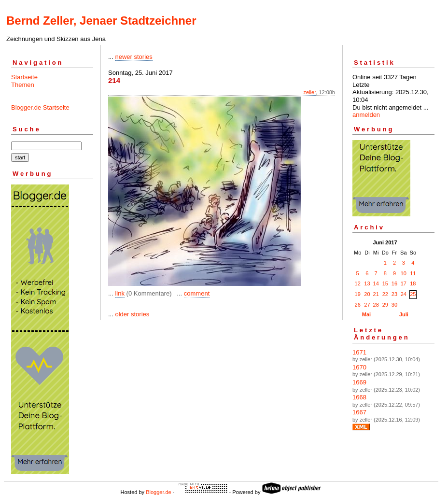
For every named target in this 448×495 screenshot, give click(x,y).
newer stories (133, 57)
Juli (404, 314)
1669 (359, 382)
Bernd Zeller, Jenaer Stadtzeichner (101, 21)
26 (358, 305)
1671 (359, 352)
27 (367, 305)
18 (413, 283)
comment (197, 293)
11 (413, 273)
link (120, 293)
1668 (359, 397)
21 (376, 294)
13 (367, 283)
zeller (310, 92)
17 (404, 283)
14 (376, 283)
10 (404, 273)
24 (404, 294)
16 (394, 283)
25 (413, 294)
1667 (359, 412)
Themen (23, 85)
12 (358, 283)
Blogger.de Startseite (40, 107)
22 (385, 294)
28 (376, 305)
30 (394, 305)
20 (367, 294)
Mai (366, 314)
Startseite (24, 77)
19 (358, 294)
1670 (359, 367)
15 (385, 283)
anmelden (366, 115)
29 (385, 305)
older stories (132, 314)
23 (394, 294)
